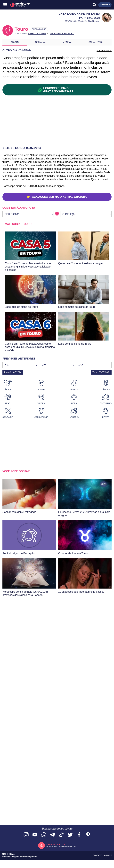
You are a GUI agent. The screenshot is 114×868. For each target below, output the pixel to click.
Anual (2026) (96, 42)
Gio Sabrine (94, 21)
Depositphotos (30, 857)
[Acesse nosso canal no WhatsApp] (44, 835)
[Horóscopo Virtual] (31, 5)
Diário (15, 42)
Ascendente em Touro (62, 34)
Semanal (41, 42)
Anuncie (108, 855)
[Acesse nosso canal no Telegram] (53, 835)
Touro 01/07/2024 (13, 372)
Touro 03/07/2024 (101, 372)
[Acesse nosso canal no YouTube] (35, 835)
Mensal (67, 42)
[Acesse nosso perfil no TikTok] (61, 835)
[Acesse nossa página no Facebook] (79, 835)
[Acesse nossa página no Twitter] (70, 835)
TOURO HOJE (104, 50)
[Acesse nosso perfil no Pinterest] (88, 835)
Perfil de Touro (37, 34)
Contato (98, 855)
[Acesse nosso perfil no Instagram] (26, 835)
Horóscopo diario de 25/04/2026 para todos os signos (33, 186)
